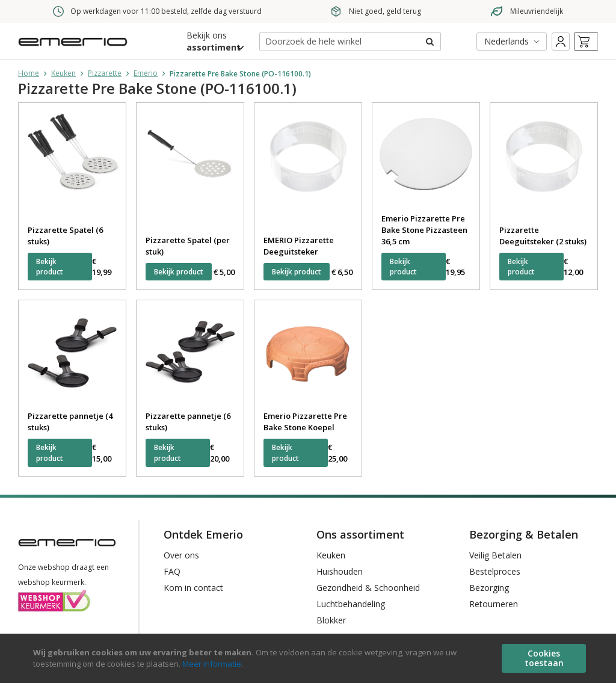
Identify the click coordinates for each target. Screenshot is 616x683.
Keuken (63, 73)
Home (29, 73)
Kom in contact (193, 588)
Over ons (181, 555)
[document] (310, 658)
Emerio (146, 73)
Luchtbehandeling (351, 604)
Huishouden (340, 571)
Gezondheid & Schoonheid (368, 588)
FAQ (172, 571)
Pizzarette (105, 73)
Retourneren (494, 604)
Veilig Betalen (495, 555)
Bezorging (489, 588)
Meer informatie (212, 664)
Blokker (331, 620)
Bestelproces (495, 571)
